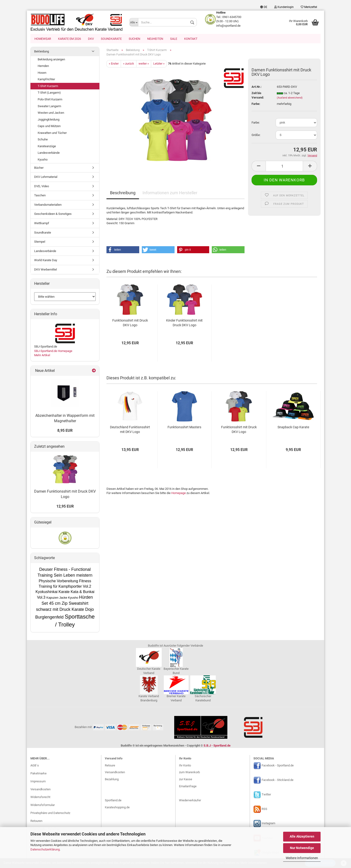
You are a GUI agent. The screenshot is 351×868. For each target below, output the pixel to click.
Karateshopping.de (117, 808)
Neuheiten (155, 39)
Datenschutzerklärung (45, 849)
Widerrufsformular (43, 805)
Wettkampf (42, 224)
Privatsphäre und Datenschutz (50, 813)
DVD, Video (42, 187)
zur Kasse (186, 780)
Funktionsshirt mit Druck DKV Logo (130, 323)
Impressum (38, 782)
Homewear (43, 39)
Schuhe (43, 140)
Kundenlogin (284, 7)
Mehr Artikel (42, 356)
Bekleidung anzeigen (51, 60)
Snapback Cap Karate (293, 428)
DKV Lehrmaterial (46, 177)
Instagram (268, 824)
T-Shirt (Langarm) (49, 93)
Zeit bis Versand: (258, 96)
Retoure (110, 766)
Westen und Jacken (51, 113)
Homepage (179, 493)
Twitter (266, 795)
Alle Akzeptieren (302, 836)
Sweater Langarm (49, 107)
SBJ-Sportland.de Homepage (53, 351)
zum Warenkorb (189, 773)
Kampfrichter (46, 80)
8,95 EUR (65, 431)
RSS (264, 809)
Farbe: (256, 123)
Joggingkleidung (49, 120)
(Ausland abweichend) (290, 98)
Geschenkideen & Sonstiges (53, 214)
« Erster (114, 64)
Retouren (36, 821)
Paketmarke (38, 774)
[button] (123, 250)
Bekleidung (42, 52)
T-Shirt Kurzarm (48, 86)
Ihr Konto (185, 766)
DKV (91, 39)
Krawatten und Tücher (52, 133)
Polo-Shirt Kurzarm (50, 100)
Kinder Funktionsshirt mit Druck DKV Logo (184, 323)
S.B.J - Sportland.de (217, 746)
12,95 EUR (65, 507)
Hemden (43, 66)
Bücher (39, 168)
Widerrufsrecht (40, 797)
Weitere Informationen (302, 858)
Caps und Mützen (49, 126)
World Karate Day (46, 261)
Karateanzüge (47, 147)
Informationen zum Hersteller (170, 193)
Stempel (40, 242)
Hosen (42, 73)
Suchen (134, 39)
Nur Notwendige (302, 848)
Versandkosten (40, 790)
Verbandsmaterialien (48, 205)
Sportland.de (113, 801)
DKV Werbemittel (46, 270)
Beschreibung (123, 193)
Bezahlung (112, 780)
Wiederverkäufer (190, 801)
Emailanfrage (188, 787)
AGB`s (35, 766)
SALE (174, 39)
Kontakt (191, 39)
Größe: (256, 135)
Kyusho (43, 160)
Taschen (40, 196)
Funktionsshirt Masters (184, 428)
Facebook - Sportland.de (278, 766)
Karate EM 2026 (69, 39)
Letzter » (159, 64)
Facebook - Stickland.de (278, 780)
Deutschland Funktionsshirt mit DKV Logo (130, 430)
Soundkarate (111, 39)
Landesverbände (49, 153)
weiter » (144, 64)
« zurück (129, 64)
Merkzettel (309, 7)
